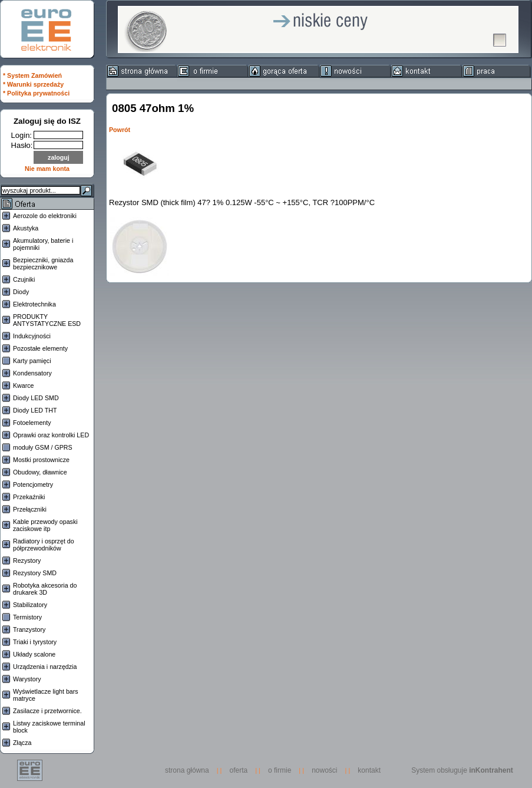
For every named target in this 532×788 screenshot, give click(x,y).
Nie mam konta (47, 169)
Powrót (120, 130)
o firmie (280, 770)
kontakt (369, 770)
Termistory (27, 617)
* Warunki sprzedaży (33, 84)
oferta (239, 770)
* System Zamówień (32, 75)
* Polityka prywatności (36, 93)
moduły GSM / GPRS (43, 447)
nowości (324, 770)
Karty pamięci (32, 361)
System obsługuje (462, 770)
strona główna (190, 770)
